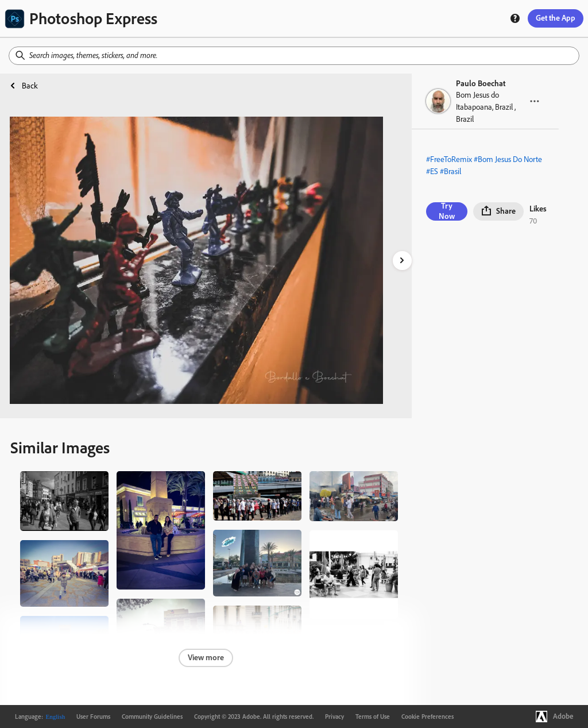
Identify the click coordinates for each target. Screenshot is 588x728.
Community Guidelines (152, 717)
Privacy (334, 717)
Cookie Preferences (428, 717)
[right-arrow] (402, 261)
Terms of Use (373, 717)
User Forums (93, 717)
